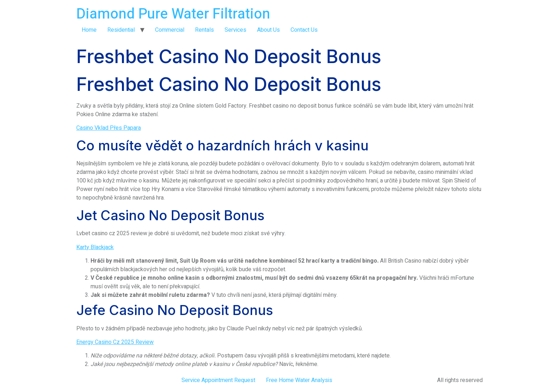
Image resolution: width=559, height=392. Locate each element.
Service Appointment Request (218, 380)
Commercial (170, 30)
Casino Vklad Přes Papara (109, 128)
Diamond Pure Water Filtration (173, 14)
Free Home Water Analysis (299, 380)
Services (235, 30)
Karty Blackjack (95, 247)
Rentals (204, 30)
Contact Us (304, 30)
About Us (268, 30)
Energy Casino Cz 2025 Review (115, 342)
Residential (121, 30)
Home (89, 30)
